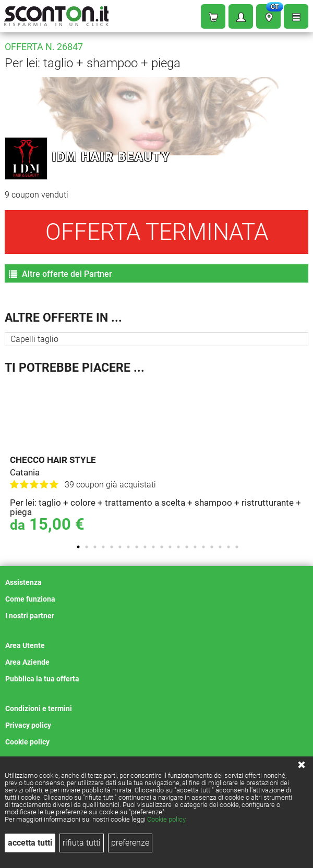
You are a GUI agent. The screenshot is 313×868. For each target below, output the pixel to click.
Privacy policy (28, 725)
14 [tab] (187, 547)
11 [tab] (162, 547)
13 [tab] (178, 547)
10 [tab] (153, 547)
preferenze (130, 843)
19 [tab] (228, 547)
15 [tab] (195, 547)
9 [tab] (145, 547)
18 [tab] (220, 547)
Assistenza (23, 582)
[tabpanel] (159, 459)
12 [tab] (170, 547)
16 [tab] (203, 547)
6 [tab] (120, 547)
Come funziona (30, 599)
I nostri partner (30, 616)
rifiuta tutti (82, 843)
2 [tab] (87, 547)
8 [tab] (137, 547)
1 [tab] (78, 547)
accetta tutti (30, 843)
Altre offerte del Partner (61, 274)
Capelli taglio (34, 339)
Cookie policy (166, 819)
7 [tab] (128, 547)
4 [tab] (103, 547)
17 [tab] (212, 547)
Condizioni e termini (39, 708)
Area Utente (25, 645)
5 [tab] (112, 547)
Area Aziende (27, 662)
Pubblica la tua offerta (42, 679)
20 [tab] (237, 547)
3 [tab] (95, 547)
